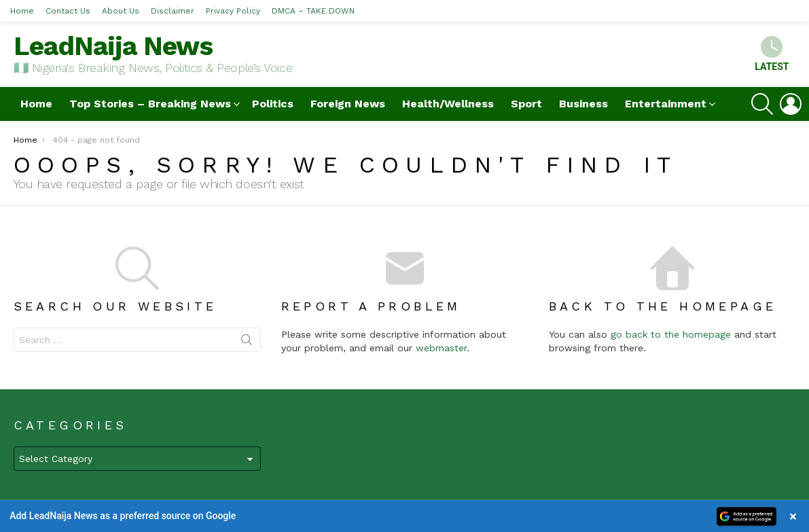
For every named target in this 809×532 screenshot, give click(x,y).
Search (247, 342)
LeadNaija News (113, 46)
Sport (526, 104)
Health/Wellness (448, 104)
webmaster (441, 348)
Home (22, 11)
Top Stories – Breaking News (150, 104)
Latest (772, 54)
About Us (121, 11)
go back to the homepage (671, 334)
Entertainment (666, 104)
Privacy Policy (233, 11)
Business (583, 104)
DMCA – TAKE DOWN (313, 11)
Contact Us (68, 11)
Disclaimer (173, 11)
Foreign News (348, 104)
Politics (273, 104)
